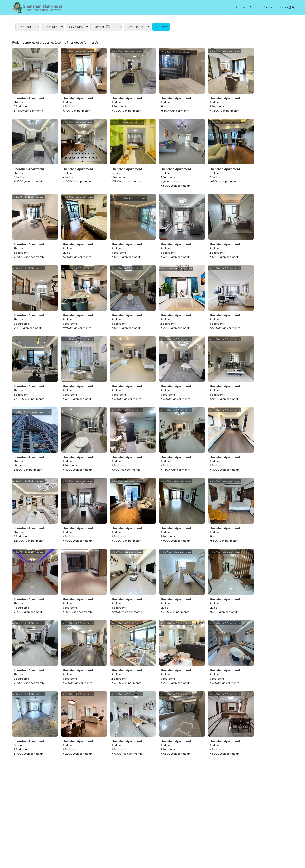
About (254, 7)
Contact (269, 7)
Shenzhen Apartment (29, 98)
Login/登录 (287, 7)
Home (241, 7)
